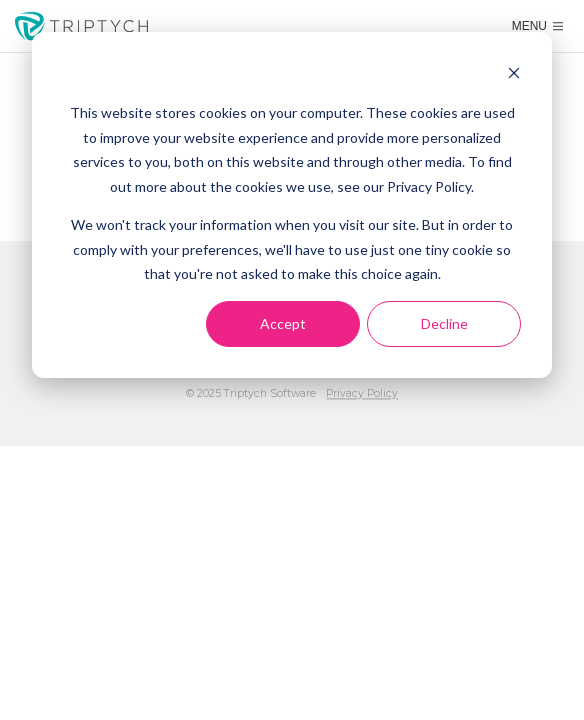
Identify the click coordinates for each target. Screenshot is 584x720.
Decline (444, 323)
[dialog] (292, 205)
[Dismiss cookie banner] (514, 75)
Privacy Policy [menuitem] (362, 393)
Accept (283, 323)
